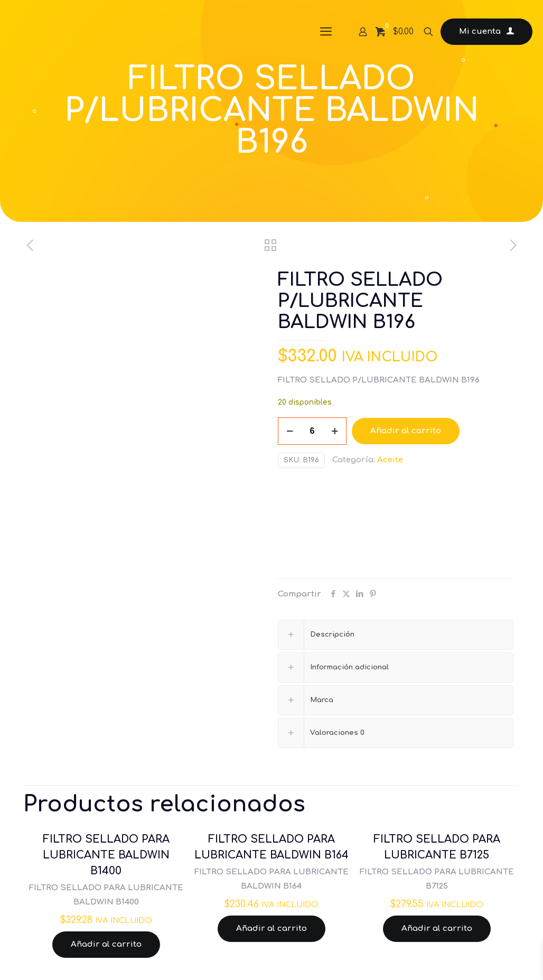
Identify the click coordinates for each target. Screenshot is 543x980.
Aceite (390, 460)
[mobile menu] (326, 32)
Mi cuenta (486, 32)
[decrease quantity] (290, 431)
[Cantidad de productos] (312, 431)
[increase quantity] (335, 431)
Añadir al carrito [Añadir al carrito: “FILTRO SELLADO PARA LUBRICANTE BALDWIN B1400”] (106, 944)
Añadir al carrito (406, 431)
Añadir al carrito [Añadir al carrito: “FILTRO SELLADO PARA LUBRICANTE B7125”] (437, 928)
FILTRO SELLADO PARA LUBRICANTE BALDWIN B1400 (106, 855)
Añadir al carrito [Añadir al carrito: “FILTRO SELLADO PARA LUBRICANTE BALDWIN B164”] (271, 928)
